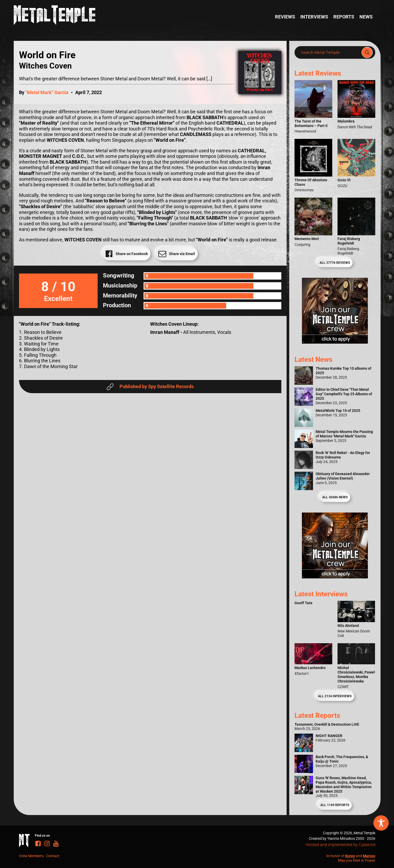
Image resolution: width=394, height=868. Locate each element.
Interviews (314, 17)
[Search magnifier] (367, 52)
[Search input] (329, 52)
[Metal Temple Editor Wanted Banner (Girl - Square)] (335, 342)
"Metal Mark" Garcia (47, 92)
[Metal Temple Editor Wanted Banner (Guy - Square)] (335, 577)
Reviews (285, 17)
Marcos (369, 856)
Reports (344, 17)
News (366, 17)
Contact (53, 856)
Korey (350, 856)
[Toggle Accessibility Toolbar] (381, 823)
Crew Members (31, 856)
